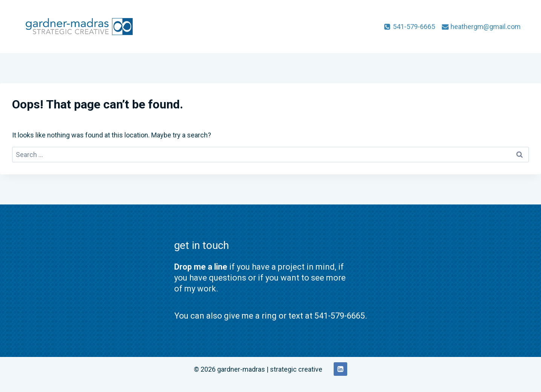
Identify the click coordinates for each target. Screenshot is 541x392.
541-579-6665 (340, 316)
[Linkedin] (340, 369)
